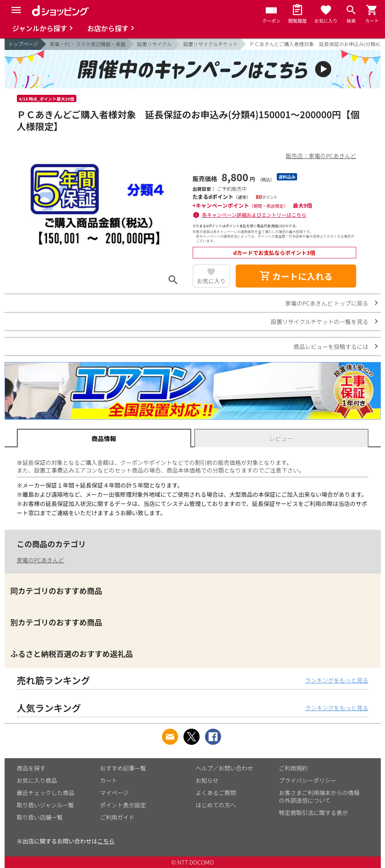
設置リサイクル (154, 44)
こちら (106, 841)
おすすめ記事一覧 (123, 768)
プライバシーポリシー (308, 780)
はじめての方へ (216, 805)
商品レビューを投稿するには (331, 346)
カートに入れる (296, 276)
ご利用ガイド (117, 817)
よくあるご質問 (216, 793)
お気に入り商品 (37, 780)
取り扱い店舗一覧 (40, 817)
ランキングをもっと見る (337, 680)
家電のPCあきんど (40, 560)
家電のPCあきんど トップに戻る (327, 303)
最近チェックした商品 (46, 793)
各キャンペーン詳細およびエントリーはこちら (254, 215)
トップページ (23, 44)
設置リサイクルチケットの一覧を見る (319, 322)
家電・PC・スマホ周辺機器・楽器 (88, 44)
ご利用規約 (293, 768)
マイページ (115, 793)
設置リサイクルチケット (210, 44)
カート (109, 780)
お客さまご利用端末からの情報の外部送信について (319, 796)
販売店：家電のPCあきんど (321, 156)
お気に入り (211, 281)
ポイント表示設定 (123, 805)
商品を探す (31, 768)
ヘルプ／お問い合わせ (225, 768)
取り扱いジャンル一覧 (45, 805)
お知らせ (207, 780)
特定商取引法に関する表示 (314, 813)
